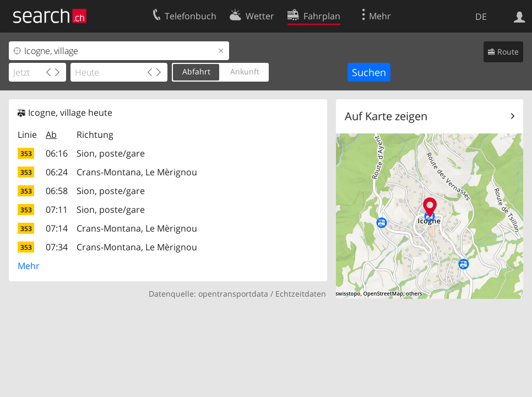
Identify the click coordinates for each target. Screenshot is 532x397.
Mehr (29, 266)
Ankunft (245, 71)
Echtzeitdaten (301, 294)
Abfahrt (196, 71)
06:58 (57, 191)
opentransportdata (233, 294)
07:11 (57, 210)
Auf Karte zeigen (386, 116)
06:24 (57, 172)
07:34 (57, 247)
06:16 (57, 153)
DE (481, 17)
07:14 (57, 228)
